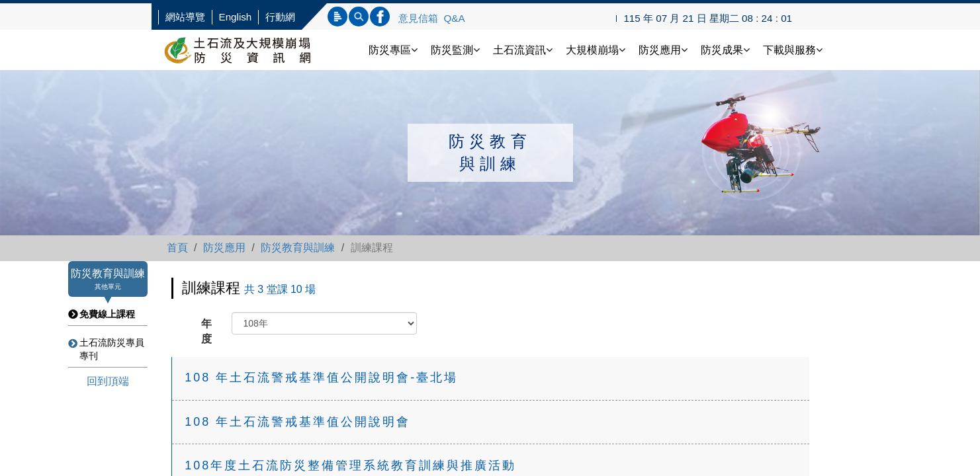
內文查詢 (359, 17)
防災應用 (663, 50)
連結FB (380, 17)
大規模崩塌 (596, 50)
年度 (206, 331)
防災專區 (393, 50)
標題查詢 (337, 17)
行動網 (280, 17)
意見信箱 (418, 18)
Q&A (455, 18)
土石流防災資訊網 (251, 50)
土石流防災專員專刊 (112, 349)
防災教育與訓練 (298, 248)
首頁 (177, 248)
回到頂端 (108, 381)
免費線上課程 (107, 314)
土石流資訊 (523, 50)
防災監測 (455, 50)
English (236, 17)
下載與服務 (793, 50)
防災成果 (725, 50)
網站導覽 (185, 17)
